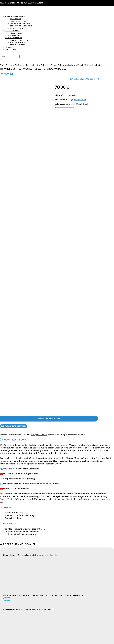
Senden (57, 540)
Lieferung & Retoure (14, 585)
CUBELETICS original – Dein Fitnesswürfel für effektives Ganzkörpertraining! (36, 372)
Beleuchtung (16, 19)
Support (8, 581)
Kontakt (9, 583)
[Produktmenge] (64, 106)
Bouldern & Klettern (19, 40)
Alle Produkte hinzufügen (17, 421)
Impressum (10, 600)
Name (3, 526)
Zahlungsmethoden (13, 588)
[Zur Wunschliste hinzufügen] (14, 138)
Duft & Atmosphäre (18, 21)
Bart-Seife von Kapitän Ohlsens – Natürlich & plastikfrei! (27, 321)
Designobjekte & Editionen (21, 26)
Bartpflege (15, 35)
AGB (7, 604)
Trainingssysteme (18, 45)
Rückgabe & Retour (39, 146)
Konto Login (10, 578)
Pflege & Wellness (12, 31)
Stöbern (9, 47)
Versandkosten (80, 99)
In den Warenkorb (49, 130)
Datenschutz (10, 602)
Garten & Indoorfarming (21, 24)
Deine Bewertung (7, 502)
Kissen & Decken (16, 28)
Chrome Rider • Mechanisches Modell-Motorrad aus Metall (29, 266)
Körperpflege (16, 33)
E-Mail (4, 531)
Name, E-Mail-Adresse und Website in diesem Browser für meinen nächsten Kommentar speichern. (45, 535)
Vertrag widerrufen (57, 622)
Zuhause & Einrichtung (15, 16)
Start (2, 65)
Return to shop (28, 631)
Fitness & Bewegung (13, 38)
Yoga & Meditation (18, 43)
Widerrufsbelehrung (14, 607)
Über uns (9, 597)
